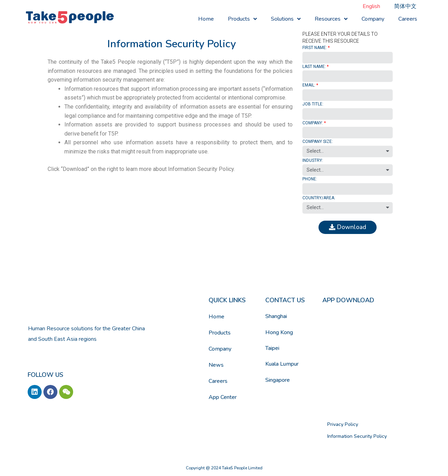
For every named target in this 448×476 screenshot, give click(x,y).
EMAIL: (309, 85)
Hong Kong (279, 333)
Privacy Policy (340, 425)
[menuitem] (371, 6)
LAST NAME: (314, 67)
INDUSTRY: (313, 160)
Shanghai (276, 317)
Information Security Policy (353, 435)
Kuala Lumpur (282, 365)
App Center (223, 398)
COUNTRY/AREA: (319, 198)
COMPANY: (313, 123)
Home (206, 19)
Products (242, 19)
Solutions (286, 19)
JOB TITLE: (313, 104)
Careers (408, 19)
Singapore (278, 381)
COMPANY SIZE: (318, 142)
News (216, 366)
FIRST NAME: (315, 48)
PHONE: (310, 179)
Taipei (272, 349)
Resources (331, 19)
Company (373, 19)
